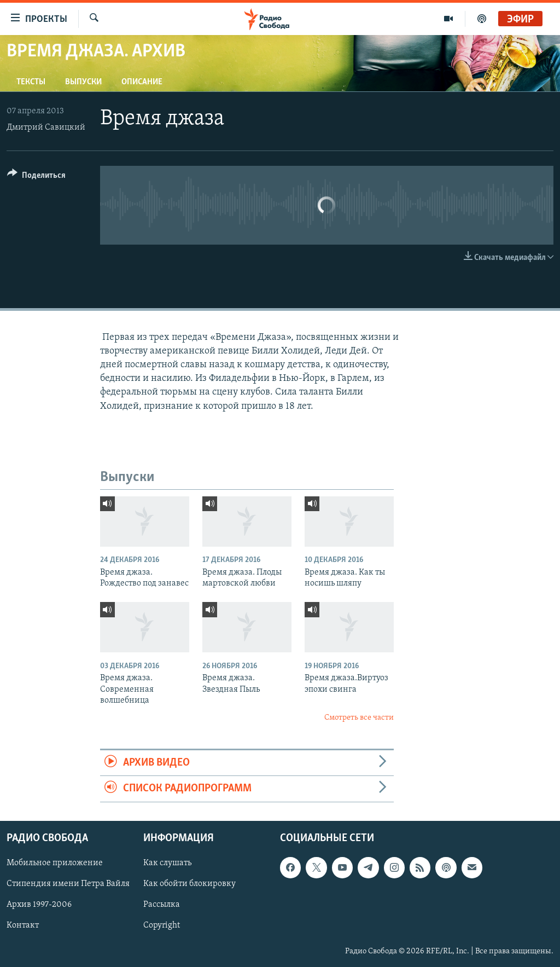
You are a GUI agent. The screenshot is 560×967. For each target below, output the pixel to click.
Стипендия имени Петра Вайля (68, 884)
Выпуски (83, 82)
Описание (142, 82)
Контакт (23, 925)
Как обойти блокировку (189, 884)
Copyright (162, 925)
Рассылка (162, 905)
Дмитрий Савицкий (46, 128)
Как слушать (167, 863)
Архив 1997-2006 (39, 905)
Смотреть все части (359, 718)
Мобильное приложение (55, 863)
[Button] (36, 177)
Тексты (31, 82)
